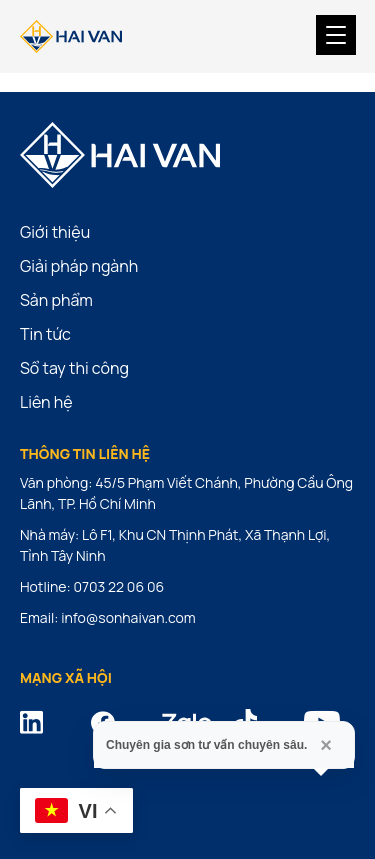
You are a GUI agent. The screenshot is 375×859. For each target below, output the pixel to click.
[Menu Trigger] (336, 35)
